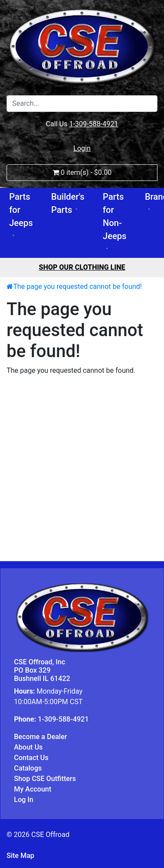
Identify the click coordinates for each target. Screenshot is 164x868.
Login (82, 148)
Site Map (20, 856)
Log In (24, 800)
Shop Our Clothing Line (82, 267)
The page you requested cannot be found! (77, 286)
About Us (28, 747)
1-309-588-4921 (94, 124)
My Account (33, 789)
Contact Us (31, 758)
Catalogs (28, 768)
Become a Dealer (40, 737)
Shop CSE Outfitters (45, 779)
